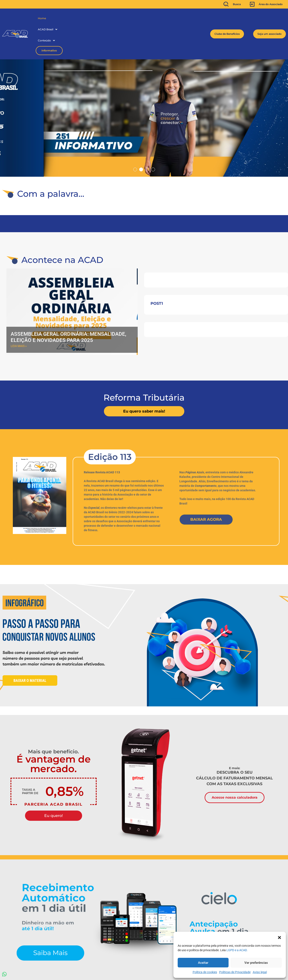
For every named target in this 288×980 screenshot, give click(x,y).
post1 (157, 272)
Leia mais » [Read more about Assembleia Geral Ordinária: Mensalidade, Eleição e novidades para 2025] (19, 315)
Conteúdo (83, 18)
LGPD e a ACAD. (237, 950)
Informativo (107, 18)
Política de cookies (205, 972)
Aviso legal (260, 972)
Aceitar (203, 963)
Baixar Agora (206, 488)
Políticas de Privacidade (235, 972)
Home (42, 18)
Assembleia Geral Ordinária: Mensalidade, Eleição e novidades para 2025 (68, 306)
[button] (279, 937)
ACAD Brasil (60, 18)
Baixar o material (30, 649)
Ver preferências (256, 963)
